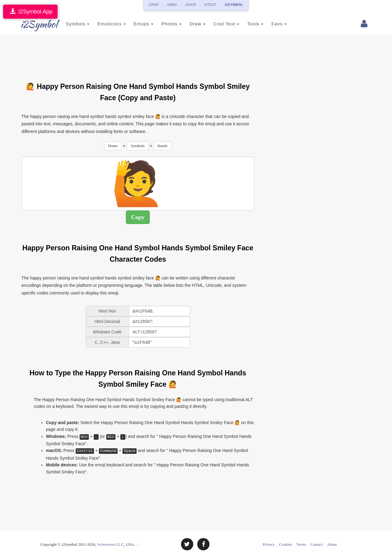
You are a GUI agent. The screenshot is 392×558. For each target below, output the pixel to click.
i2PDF (154, 5)
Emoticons (105, 24)
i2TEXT (210, 5)
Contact (316, 544)
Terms (301, 544)
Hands (162, 146)
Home (113, 146)
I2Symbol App (30, 11)
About (332, 544)
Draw (191, 24)
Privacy (269, 544)
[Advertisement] (138, 55)
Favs (273, 24)
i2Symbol (34, 24)
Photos (165, 24)
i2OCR (191, 5)
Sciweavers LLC (111, 544)
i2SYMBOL (234, 5)
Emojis (137, 24)
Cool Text (220, 24)
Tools (249, 24)
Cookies (286, 544)
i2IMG (172, 5)
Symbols (71, 24)
